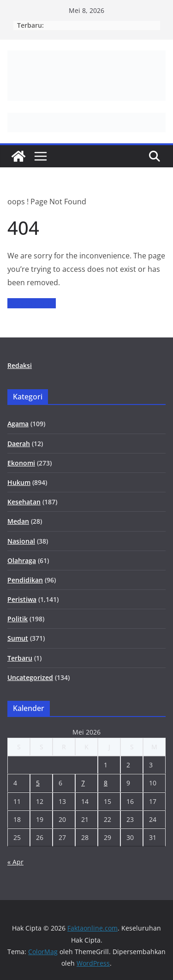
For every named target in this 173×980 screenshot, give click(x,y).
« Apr (15, 862)
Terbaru (20, 658)
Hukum (19, 482)
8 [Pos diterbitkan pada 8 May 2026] (106, 783)
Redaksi (20, 365)
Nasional (21, 541)
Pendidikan (25, 580)
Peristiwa (22, 599)
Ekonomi (21, 463)
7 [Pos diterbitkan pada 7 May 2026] (83, 783)
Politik (18, 619)
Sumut (18, 638)
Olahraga (22, 560)
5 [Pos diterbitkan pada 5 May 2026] (38, 783)
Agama (18, 424)
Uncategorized (30, 677)
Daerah (19, 444)
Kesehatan (24, 502)
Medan (18, 521)
